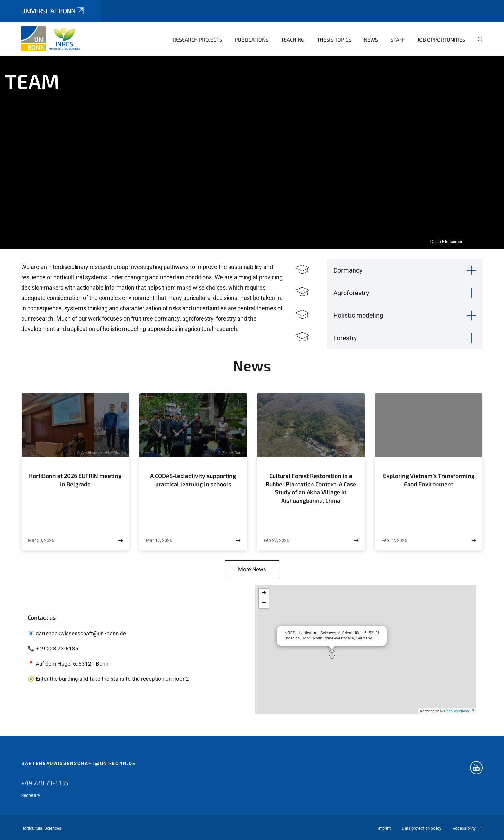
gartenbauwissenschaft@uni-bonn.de (78, 763)
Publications (252, 39)
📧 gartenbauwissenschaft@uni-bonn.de (77, 633)
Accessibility (468, 828)
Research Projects (198, 39)
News (371, 39)
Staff (398, 39)
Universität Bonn (53, 11)
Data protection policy (422, 828)
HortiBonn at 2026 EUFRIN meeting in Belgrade (75, 480)
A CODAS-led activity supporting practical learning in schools (193, 480)
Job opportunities (441, 39)
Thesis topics (334, 39)
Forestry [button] (345, 338)
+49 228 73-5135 (45, 783)
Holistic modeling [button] (358, 315)
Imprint (384, 828)
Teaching (293, 39)
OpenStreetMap (459, 711)
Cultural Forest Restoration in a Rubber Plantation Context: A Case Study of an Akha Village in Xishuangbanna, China (311, 488)
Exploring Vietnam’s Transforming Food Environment (429, 480)
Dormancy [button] (348, 270)
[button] (332, 655)
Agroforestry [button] (351, 293)
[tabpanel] (252, 153)
